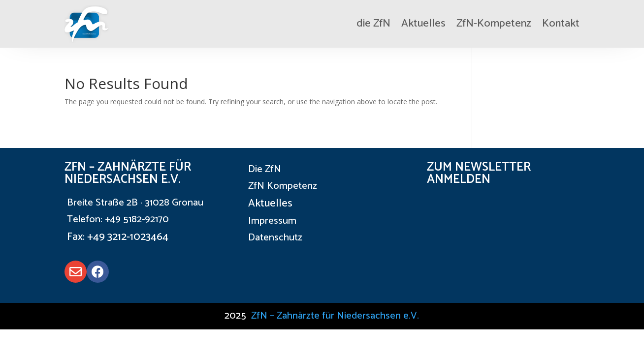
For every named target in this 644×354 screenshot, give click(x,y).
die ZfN (373, 24)
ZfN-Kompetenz (494, 24)
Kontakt (561, 24)
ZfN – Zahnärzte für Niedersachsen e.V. (335, 316)
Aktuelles (423, 24)
